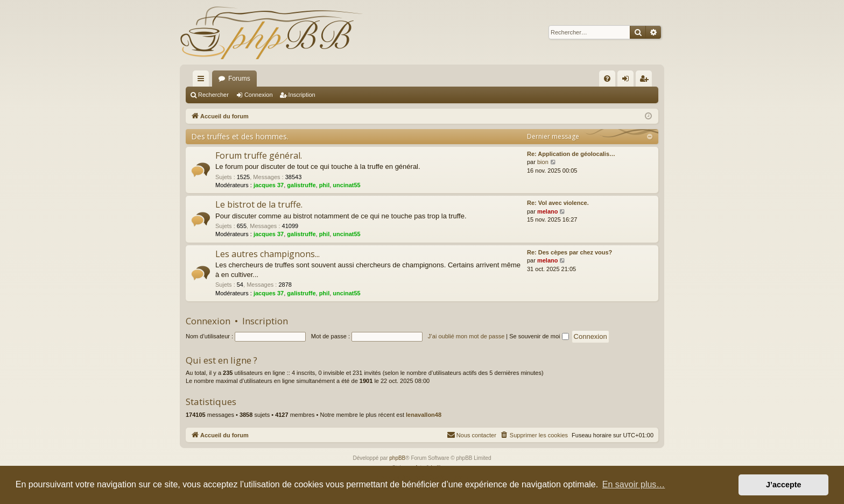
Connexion (259, 95)
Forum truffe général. (259, 155)
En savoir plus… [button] (634, 484)
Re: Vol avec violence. (558, 203)
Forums (239, 79)
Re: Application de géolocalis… (571, 154)
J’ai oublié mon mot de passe (466, 336)
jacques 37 (269, 185)
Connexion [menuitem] (628, 81)
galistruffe (301, 185)
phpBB (397, 458)
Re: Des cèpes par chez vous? (569, 252)
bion (543, 162)
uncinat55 (346, 185)
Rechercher (213, 95)
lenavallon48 (424, 415)
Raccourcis (203, 81)
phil (325, 185)
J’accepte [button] (784, 485)
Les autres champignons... (268, 254)
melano (548, 211)
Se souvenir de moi (539, 336)
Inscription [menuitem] (646, 81)
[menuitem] (607, 79)
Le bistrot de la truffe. (259, 204)
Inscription (302, 95)
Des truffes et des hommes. (240, 136)
